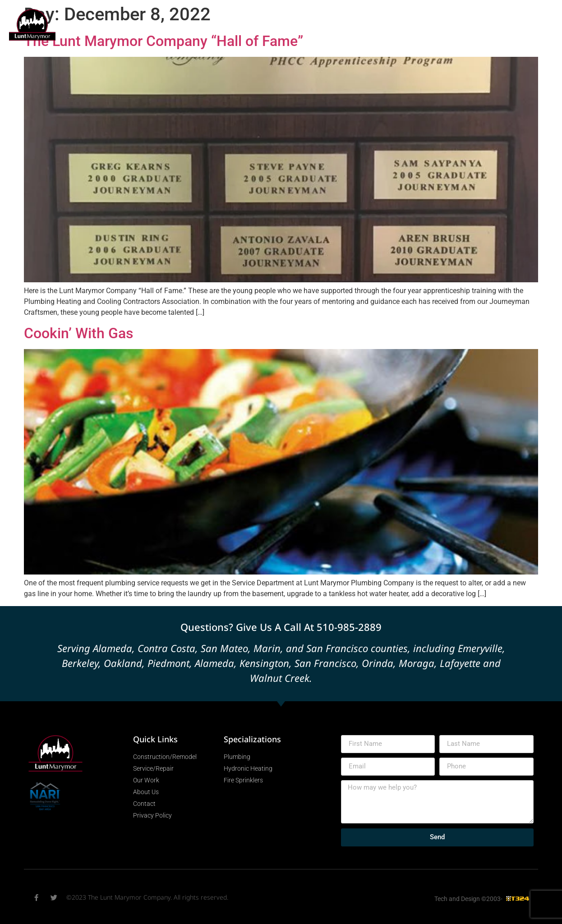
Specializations (312, 24)
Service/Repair (244, 24)
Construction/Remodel (169, 24)
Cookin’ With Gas (78, 333)
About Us (369, 45)
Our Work (373, 24)
